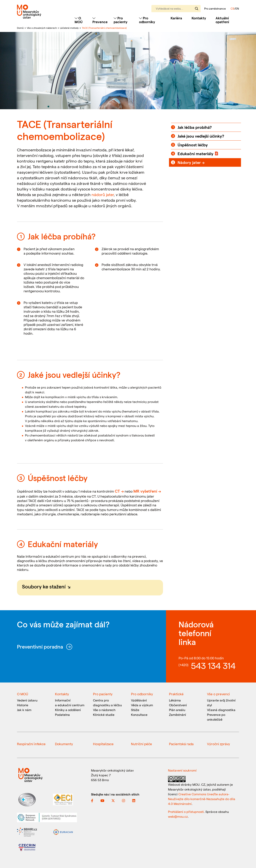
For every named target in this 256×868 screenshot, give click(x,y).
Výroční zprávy (218, 744)
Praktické (176, 694)
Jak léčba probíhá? (195, 127)
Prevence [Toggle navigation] (100, 20)
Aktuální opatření (222, 20)
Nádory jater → (191, 162)
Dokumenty (64, 744)
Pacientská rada (181, 744)
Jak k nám (24, 710)
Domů (21, 28)
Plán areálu (177, 710)
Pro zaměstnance (215, 9)
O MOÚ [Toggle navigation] (79, 20)
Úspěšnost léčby (193, 145)
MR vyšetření (145, 491)
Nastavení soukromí (182, 770)
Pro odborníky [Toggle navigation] (147, 20)
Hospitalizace (103, 744)
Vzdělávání (139, 700)
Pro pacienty (103, 694)
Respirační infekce (31, 744)
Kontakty (199, 18)
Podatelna (62, 715)
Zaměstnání (177, 715)
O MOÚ (22, 694)
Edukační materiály (195, 154)
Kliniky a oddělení (68, 710)
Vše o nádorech (104, 710)
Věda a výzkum (142, 705)
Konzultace (139, 715)
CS (232, 8)
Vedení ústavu (27, 700)
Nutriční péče (141, 744)
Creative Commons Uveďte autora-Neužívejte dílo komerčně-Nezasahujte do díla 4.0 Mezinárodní (202, 799)
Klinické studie (104, 715)
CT (117, 491)
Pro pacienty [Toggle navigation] (120, 20)
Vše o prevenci (218, 694)
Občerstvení (178, 705)
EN (237, 8)
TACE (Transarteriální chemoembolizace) (104, 28)
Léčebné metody (70, 28)
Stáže (135, 710)
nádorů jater (103, 194)
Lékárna (175, 700)
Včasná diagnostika (221, 710)
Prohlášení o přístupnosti (186, 812)
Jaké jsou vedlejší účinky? (201, 136)
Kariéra (176, 18)
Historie (23, 705)
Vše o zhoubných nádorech (42, 28)
